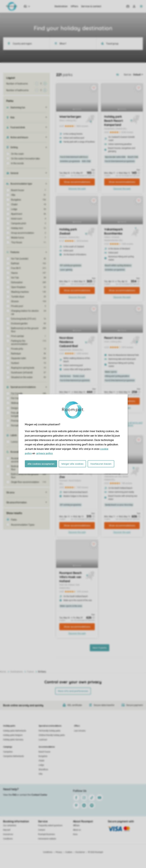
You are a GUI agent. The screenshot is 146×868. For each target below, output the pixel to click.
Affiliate (76, 825)
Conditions (8, 839)
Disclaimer (80, 852)
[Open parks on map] (120, 75)
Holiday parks (9, 726)
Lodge (41, 765)
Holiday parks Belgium (13, 735)
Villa (40, 774)
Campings (8, 747)
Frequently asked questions (50, 825)
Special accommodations (50, 726)
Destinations (17, 672)
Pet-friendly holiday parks (50, 731)
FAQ (14, 795)
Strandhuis (43, 770)
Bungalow (43, 756)
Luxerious (43, 740)
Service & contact (91, 6)
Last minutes (80, 731)
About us (77, 830)
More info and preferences (73, 691)
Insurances (8, 834)
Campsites (8, 752)
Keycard (7, 830)
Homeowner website (47, 839)
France (30, 672)
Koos (75, 834)
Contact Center (39, 795)
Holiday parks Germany (13, 740)
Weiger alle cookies (72, 464)
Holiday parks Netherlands (15, 731)
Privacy (59, 852)
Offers (74, 6)
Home (3, 672)
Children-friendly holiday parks (52, 735)
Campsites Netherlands (14, 756)
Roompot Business (47, 834)
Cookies (69, 852)
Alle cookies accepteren (41, 464)
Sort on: (128, 75)
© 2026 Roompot (96, 852)
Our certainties (10, 825)
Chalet (41, 761)
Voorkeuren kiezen (101, 464)
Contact (42, 830)
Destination (61, 6)
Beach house (44, 752)
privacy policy (45, 453)
